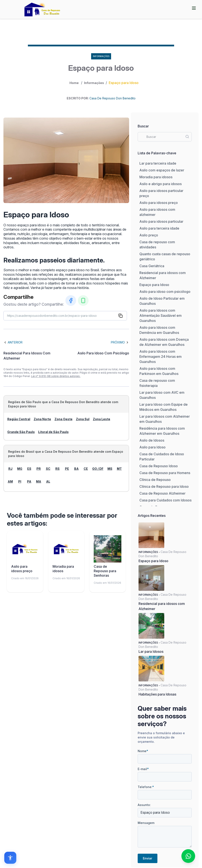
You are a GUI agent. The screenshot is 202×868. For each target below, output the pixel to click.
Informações (94, 83)
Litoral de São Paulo (53, 432)
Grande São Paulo (21, 432)
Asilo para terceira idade (159, 228)
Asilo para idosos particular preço (161, 193)
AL (48, 481)
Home (74, 83)
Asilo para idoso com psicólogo (165, 292)
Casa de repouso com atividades (157, 245)
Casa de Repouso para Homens (165, 473)
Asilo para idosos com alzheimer (157, 212)
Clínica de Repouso (155, 480)
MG (20, 469)
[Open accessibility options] (10, 858)
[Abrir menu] (194, 8)
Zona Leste (102, 419)
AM (10, 481)
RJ (10, 469)
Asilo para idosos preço (159, 203)
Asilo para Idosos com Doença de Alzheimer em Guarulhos (164, 342)
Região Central (19, 419)
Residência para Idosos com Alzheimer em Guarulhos (162, 431)
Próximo (120, 342)
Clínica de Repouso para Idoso (164, 486)
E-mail (143, 769)
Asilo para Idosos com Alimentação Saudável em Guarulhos (161, 315)
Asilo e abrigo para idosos (161, 184)
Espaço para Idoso (154, 285)
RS (57, 469)
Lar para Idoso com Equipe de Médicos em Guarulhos (164, 407)
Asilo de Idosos (152, 440)
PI (20, 481)
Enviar (148, 858)
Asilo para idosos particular (161, 221)
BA (76, 469)
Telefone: (146, 787)
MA (39, 481)
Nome (143, 751)
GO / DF (98, 469)
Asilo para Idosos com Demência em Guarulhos (159, 330)
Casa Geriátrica (152, 266)
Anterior (13, 342)
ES (29, 469)
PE (67, 469)
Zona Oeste (63, 419)
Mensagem (146, 823)
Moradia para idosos (156, 177)
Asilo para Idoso (152, 447)
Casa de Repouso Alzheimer (162, 493)
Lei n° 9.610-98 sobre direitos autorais (56, 376)
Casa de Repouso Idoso (159, 466)
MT (119, 469)
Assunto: (144, 805)
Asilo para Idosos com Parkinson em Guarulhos (159, 371)
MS (110, 469)
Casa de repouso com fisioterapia (157, 383)
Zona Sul (83, 419)
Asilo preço (149, 235)
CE (86, 469)
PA (29, 481)
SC (48, 469)
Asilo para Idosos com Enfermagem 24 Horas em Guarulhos (161, 357)
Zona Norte (42, 419)
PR (39, 469)
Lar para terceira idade (158, 163)
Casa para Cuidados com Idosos (165, 500)
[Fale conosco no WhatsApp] (188, 856)
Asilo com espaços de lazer (162, 170)
